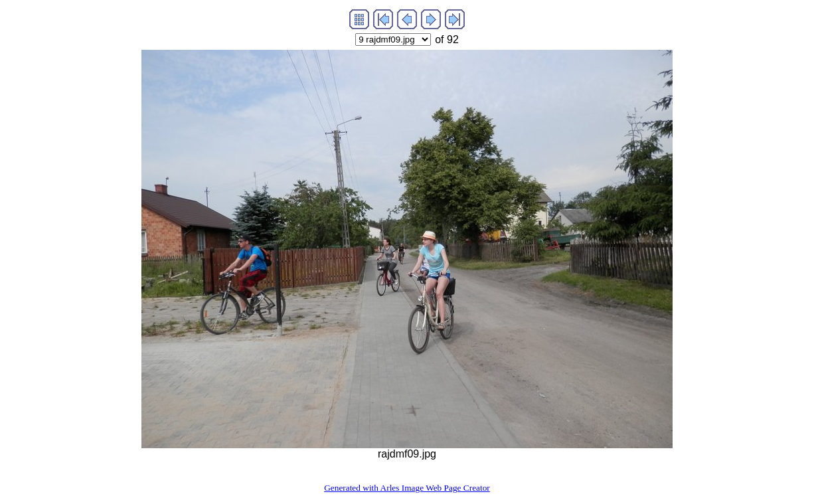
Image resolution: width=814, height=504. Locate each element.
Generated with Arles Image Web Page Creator (407, 488)
